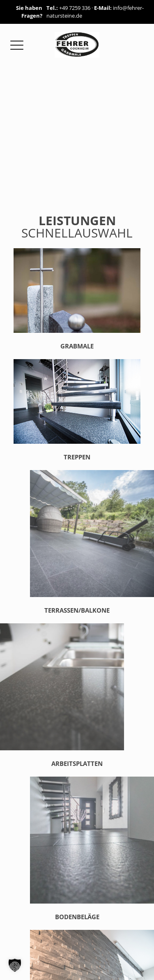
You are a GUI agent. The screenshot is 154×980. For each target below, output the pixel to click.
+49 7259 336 (75, 8)
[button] (15, 965)
